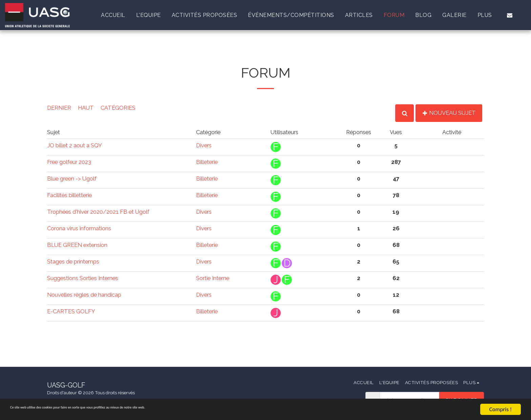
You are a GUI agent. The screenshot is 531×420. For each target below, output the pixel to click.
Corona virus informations (79, 228)
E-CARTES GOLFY (71, 311)
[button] (510, 15)
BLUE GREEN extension (77, 245)
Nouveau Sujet (449, 113)
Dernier (59, 108)
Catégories (118, 108)
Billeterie (207, 162)
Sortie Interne (213, 278)
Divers (204, 145)
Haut (86, 108)
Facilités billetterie (69, 195)
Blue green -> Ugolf (72, 178)
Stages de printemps (73, 261)
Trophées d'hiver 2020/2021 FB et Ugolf (98, 212)
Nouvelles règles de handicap (84, 295)
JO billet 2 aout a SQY (75, 145)
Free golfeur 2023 (69, 162)
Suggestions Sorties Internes (83, 278)
